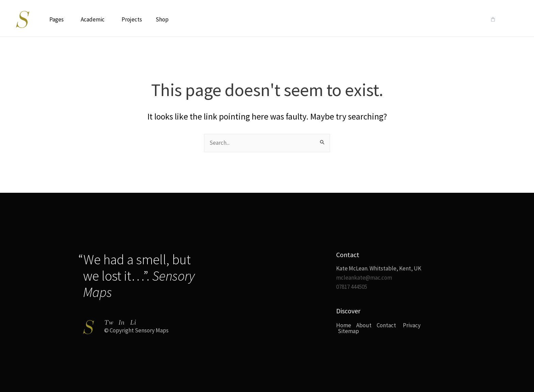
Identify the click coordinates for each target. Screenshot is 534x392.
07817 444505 (352, 287)
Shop (162, 19)
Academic (94, 19)
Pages (58, 19)
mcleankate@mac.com (364, 278)
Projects (132, 19)
